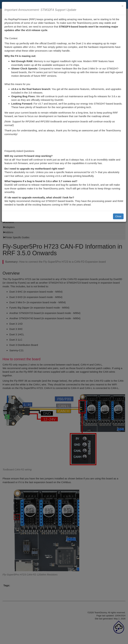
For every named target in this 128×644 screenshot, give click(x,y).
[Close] (123, 6)
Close (118, 216)
